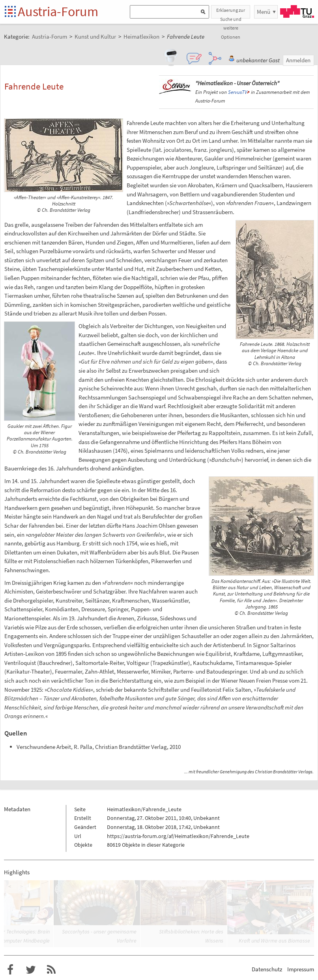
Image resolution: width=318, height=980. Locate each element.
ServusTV (238, 92)
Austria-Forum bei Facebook (10, 970)
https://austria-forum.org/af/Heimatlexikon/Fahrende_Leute (178, 836)
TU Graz (297, 11)
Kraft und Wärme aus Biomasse (274, 941)
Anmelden (298, 60)
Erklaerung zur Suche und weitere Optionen (231, 13)
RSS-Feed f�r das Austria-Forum (51, 970)
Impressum (301, 969)
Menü (264, 12)
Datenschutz (267, 969)
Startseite (11, 12)
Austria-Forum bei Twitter (31, 970)
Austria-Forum (58, 11)
